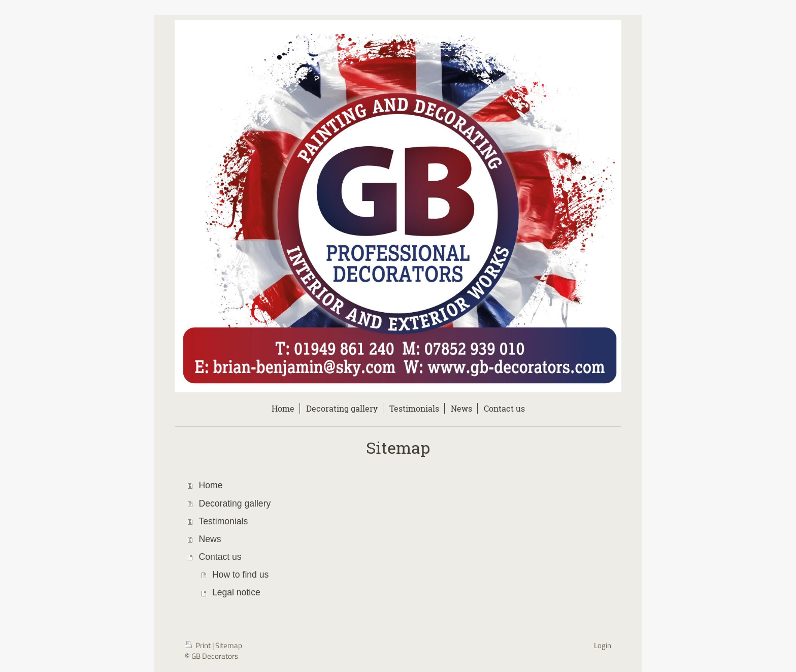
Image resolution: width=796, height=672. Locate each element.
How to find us (240, 575)
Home (211, 485)
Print (198, 645)
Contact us (220, 557)
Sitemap (229, 645)
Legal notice (236, 592)
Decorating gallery (235, 503)
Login (603, 645)
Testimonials (224, 521)
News (210, 539)
